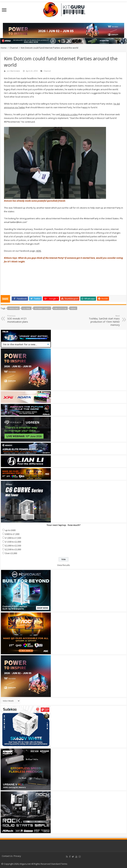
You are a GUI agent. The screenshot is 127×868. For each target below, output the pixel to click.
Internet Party (42, 308)
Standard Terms (59, 864)
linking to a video (69, 114)
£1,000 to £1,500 (13, 538)
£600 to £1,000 (12, 534)
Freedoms (14, 308)
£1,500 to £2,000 (13, 542)
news (73, 308)
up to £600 (10, 530)
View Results (64, 565)
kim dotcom (60, 308)
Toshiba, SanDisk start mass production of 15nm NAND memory (103, 320)
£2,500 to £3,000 (13, 549)
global (27, 308)
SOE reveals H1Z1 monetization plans (24, 319)
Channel (14, 48)
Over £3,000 (11, 553)
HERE (39, 251)
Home (4, 48)
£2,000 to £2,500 (13, 546)
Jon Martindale (13, 71)
